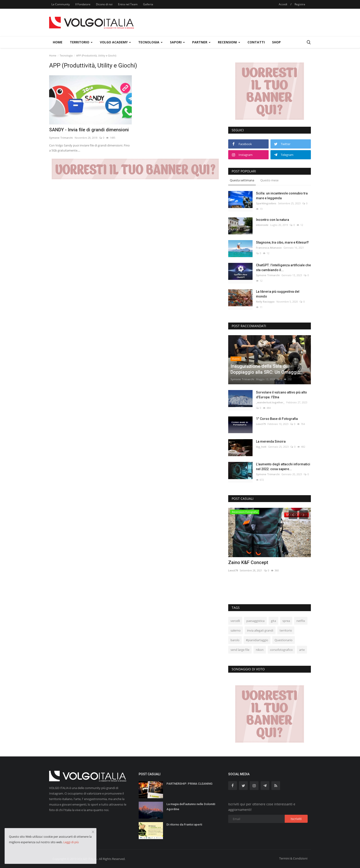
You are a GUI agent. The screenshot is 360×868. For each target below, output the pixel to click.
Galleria (148, 4)
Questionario (284, 640)
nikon (260, 650)
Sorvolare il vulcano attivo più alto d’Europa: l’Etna (281, 395)
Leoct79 (261, 424)
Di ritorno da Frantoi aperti (184, 824)
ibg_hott (261, 447)
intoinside (262, 225)
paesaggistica (255, 621)
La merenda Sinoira (271, 441)
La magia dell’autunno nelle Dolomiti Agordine (191, 807)
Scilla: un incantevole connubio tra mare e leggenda (282, 196)
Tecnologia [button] (150, 42)
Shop (276, 42)
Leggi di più (71, 842)
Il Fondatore (83, 4)
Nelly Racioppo (265, 302)
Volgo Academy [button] (115, 42)
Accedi (283, 4)
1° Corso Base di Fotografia (277, 419)
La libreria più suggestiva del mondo (278, 294)
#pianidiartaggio (257, 640)
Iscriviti (296, 819)
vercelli (235, 621)
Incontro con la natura (273, 220)
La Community (61, 4)
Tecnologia (66, 55)
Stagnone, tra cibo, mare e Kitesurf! (282, 242)
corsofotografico (281, 650)
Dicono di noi (104, 4)
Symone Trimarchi (61, 138)
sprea (286, 621)
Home (58, 42)
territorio (286, 630)
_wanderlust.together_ (270, 402)
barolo (235, 640)
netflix (301, 621)
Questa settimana (242, 180)
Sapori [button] (177, 42)
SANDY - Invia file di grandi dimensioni (89, 130)
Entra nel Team (128, 4)
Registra (300, 4)
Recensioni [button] (229, 42)
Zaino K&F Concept (248, 562)
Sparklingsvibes (266, 203)
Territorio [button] (81, 42)
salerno (236, 630)
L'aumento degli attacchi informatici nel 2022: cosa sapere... (283, 467)
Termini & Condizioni (293, 858)
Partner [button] (201, 42)
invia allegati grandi (260, 630)
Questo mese (269, 180)
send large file (240, 650)
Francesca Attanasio (269, 248)
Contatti (256, 42)
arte (302, 650)
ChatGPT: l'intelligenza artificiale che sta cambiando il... (283, 268)
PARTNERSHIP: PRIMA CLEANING (189, 784)
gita (273, 621)
